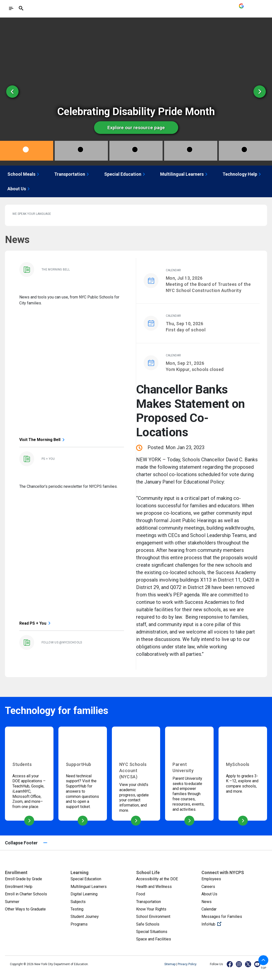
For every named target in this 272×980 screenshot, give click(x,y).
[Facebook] (230, 964)
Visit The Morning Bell (40, 440)
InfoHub (228, 924)
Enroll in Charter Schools (26, 894)
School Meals (24, 174)
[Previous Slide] (12, 92)
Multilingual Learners (184, 174)
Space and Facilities (154, 939)
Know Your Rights (151, 909)
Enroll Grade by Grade (24, 879)
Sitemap (170, 964)
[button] (263, 960)
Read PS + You (33, 623)
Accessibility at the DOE (157, 879)
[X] (248, 964)
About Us (19, 189)
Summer (12, 902)
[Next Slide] (260, 92)
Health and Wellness (154, 887)
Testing (77, 909)
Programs (79, 924)
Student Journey (85, 917)
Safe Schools (148, 924)
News (207, 902)
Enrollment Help (19, 887)
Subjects (78, 902)
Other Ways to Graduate (25, 909)
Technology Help (242, 174)
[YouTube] (258, 964)
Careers (208, 887)
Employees (211, 879)
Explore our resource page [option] (134, 128)
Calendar (209, 909)
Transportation (72, 174)
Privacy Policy (187, 964)
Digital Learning (84, 894)
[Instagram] (239, 964)
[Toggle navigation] (11, 8)
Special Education (125, 174)
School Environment (153, 917)
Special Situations (152, 932)
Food (141, 894)
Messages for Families (222, 917)
